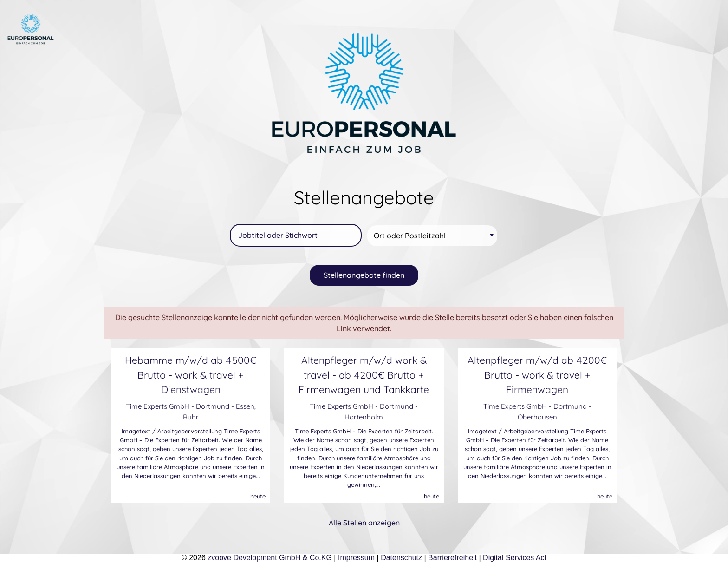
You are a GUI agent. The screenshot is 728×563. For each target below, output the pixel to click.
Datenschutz (401, 558)
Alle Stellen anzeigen (364, 523)
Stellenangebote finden (364, 275)
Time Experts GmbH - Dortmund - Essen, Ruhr (191, 412)
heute (258, 496)
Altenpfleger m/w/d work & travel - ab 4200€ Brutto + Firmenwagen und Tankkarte (364, 374)
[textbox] (434, 236)
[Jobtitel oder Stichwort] (296, 235)
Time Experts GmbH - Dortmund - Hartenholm (364, 412)
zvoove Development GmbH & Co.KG (270, 558)
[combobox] (432, 236)
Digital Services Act (515, 558)
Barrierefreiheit (452, 558)
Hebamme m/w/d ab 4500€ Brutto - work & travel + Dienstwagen (191, 374)
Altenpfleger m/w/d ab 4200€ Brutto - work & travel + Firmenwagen (537, 374)
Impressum (356, 558)
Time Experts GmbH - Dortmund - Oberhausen (537, 412)
